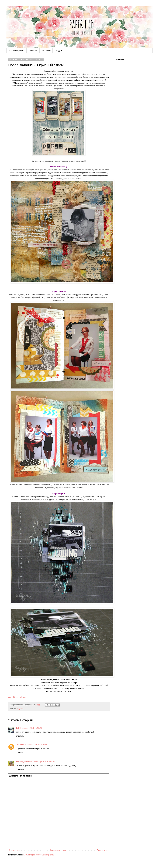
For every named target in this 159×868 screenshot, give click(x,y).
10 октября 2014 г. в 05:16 (44, 762)
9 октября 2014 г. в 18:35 (36, 745)
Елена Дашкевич (24, 762)
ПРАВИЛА (33, 51)
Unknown (20, 745)
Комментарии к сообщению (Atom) (39, 855)
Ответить (20, 736)
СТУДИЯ (59, 51)
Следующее (14, 850)
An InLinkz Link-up (17, 697)
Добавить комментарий (20, 776)
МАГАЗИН (46, 51)
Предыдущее (103, 850)
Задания (20, 709)
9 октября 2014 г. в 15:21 (31, 728)
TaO (18, 728)
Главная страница (16, 51)
